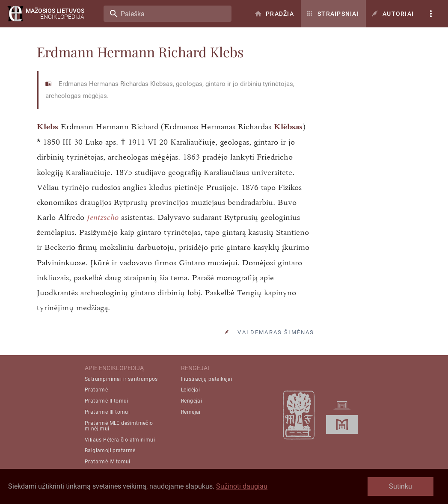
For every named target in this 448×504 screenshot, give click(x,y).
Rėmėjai (191, 412)
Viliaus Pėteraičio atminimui (120, 440)
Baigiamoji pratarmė (110, 451)
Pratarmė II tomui (107, 401)
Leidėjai (190, 390)
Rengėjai (191, 401)
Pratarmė (96, 390)
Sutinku (401, 486)
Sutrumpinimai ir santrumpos (121, 379)
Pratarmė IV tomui (108, 462)
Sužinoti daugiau (242, 486)
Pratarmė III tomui (107, 412)
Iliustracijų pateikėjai (207, 379)
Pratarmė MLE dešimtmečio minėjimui (119, 426)
